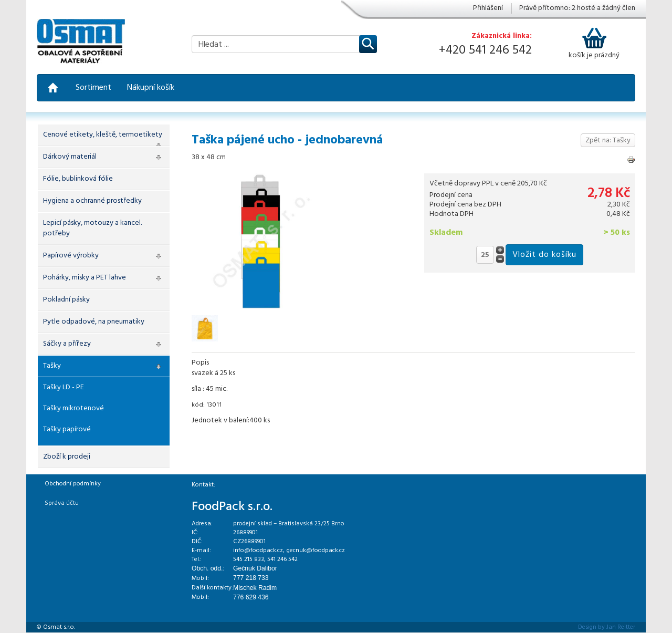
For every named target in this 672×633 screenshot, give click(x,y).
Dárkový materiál (70, 157)
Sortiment (93, 88)
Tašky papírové (67, 429)
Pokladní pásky (66, 300)
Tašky (52, 366)
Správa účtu (62, 503)
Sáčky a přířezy (67, 344)
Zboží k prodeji (67, 457)
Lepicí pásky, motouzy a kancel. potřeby (92, 228)
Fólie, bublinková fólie (78, 179)
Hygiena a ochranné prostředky (92, 201)
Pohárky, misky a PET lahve (85, 278)
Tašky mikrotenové (73, 408)
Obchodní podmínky (73, 484)
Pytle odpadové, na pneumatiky (94, 322)
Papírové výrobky (71, 256)
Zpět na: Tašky (608, 141)
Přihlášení (488, 8)
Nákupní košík (151, 88)
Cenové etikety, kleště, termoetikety (103, 135)
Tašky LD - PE (64, 387)
